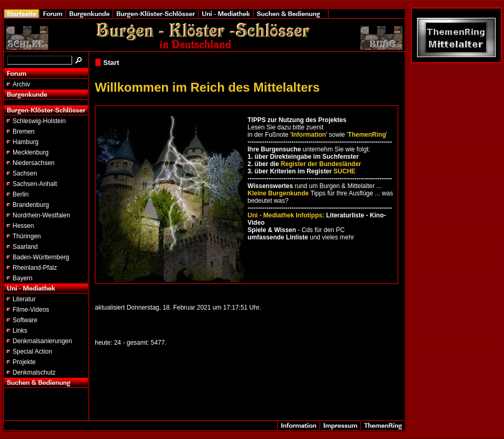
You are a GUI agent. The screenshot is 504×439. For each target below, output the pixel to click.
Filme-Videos (31, 310)
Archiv (21, 84)
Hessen (23, 226)
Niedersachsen (34, 163)
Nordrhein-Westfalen (41, 215)
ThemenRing (367, 135)
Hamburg (25, 142)
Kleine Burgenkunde (278, 193)
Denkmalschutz (34, 372)
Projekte (24, 362)
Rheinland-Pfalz (35, 268)
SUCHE (345, 171)
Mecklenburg (31, 152)
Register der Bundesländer (321, 164)
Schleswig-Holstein (39, 121)
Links (20, 331)
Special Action (32, 352)
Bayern (23, 278)
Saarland (25, 247)
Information (309, 135)
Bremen (24, 131)
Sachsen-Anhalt (35, 184)
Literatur (24, 299)
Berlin (21, 194)
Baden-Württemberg (41, 257)
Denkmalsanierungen (42, 341)
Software (25, 320)
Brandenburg (31, 205)
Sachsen (25, 173)
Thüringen (27, 236)
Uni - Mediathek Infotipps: (286, 215)
